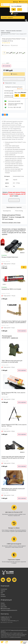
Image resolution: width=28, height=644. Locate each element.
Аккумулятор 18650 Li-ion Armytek (11, 289)
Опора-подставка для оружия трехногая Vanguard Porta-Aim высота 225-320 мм (13, 457)
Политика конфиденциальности (9, 610)
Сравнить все (15, 338)
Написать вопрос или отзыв (11, 222)
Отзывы (3, 594)
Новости (3, 591)
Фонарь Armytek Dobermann (10, 257)
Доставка (3, 605)
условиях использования (15, 637)
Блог (2, 593)
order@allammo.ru (5, 619)
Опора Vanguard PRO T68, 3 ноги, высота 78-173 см (13, 393)
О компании (4, 589)
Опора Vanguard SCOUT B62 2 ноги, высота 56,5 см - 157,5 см (14, 425)
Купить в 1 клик (14, 79)
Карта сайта (4, 607)
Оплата (3, 603)
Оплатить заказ (23, 2)
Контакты (3, 596)
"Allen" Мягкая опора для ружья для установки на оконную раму (12, 361)
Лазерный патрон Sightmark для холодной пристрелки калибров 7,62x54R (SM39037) (14, 322)
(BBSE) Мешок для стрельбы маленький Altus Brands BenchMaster (13, 489)
